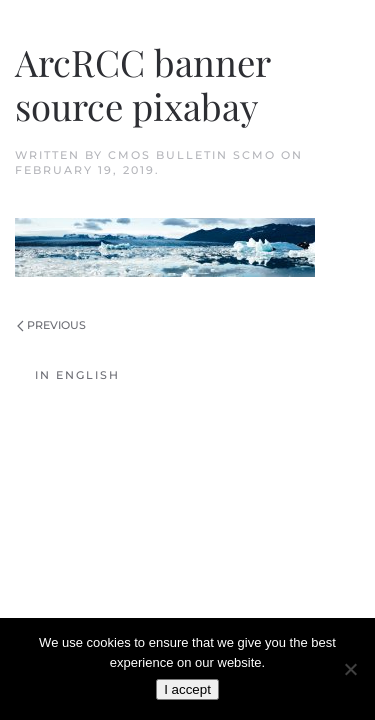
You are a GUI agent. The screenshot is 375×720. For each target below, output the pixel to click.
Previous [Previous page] (51, 325)
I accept (187, 689)
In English (77, 375)
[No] (350, 669)
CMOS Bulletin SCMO (192, 155)
